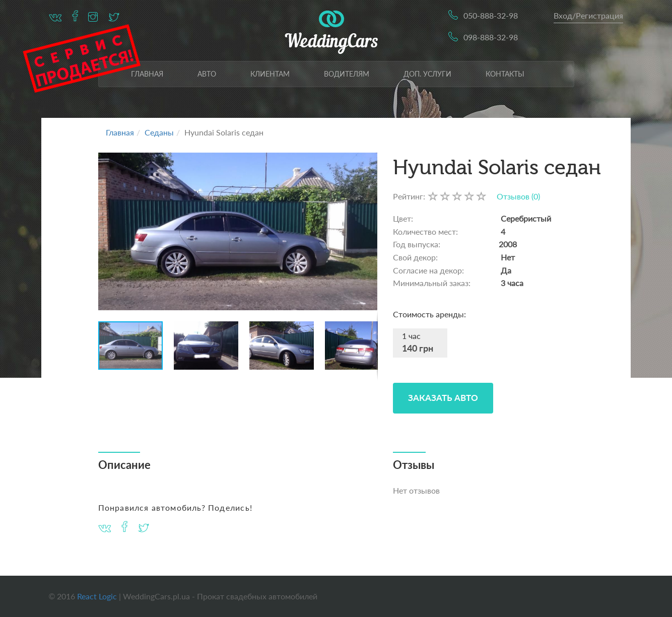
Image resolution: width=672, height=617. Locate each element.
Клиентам (270, 74)
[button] (369, 231)
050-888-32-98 (491, 15)
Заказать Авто (443, 398)
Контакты (505, 74)
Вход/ (565, 15)
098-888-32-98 (491, 37)
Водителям (347, 74)
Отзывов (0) (518, 196)
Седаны (159, 132)
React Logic (97, 596)
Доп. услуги (427, 74)
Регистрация (599, 15)
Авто (207, 74)
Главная (147, 74)
